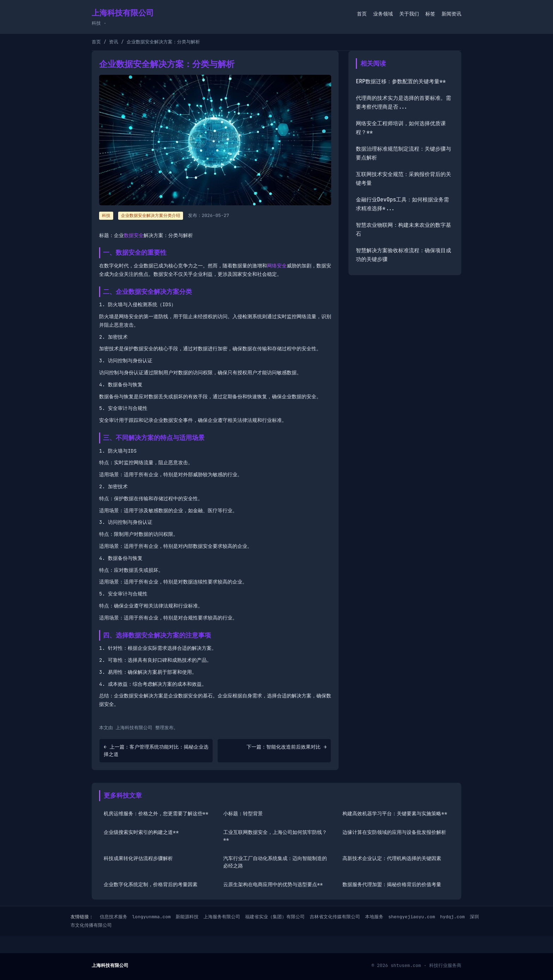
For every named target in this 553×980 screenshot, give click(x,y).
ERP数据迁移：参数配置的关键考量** (401, 81)
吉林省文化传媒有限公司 (335, 917)
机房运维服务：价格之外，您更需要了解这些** (156, 813)
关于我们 (409, 14)
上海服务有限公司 (222, 917)
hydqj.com (452, 917)
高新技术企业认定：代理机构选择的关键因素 (392, 858)
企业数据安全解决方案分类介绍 (151, 216)
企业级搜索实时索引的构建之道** (141, 832)
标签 (430, 14)
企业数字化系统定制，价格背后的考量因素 (151, 884)
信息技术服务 (114, 917)
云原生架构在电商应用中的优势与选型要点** (273, 884)
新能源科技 (187, 917)
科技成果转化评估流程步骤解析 (138, 858)
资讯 (114, 42)
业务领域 (383, 14)
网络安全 (277, 266)
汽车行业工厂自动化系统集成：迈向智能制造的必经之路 (275, 862)
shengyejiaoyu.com (412, 917)
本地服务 (374, 917)
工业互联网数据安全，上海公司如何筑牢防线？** (275, 836)
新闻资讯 (451, 14)
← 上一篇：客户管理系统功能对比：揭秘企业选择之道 (156, 751)
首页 (362, 14)
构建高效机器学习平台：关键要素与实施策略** (395, 813)
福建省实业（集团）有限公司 (275, 917)
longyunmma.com (151, 917)
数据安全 (134, 235)
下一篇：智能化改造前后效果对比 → (287, 747)
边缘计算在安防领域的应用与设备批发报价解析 (394, 832)
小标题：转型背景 (243, 813)
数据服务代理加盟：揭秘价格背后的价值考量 (392, 884)
